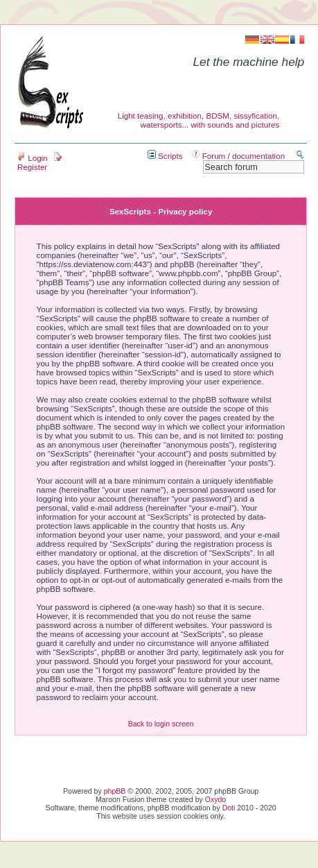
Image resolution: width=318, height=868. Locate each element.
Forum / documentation (239, 156)
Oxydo (215, 799)
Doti (229, 808)
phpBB (115, 791)
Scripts (165, 156)
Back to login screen (161, 724)
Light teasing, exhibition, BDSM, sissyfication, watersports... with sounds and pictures (199, 120)
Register (40, 162)
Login (33, 158)
